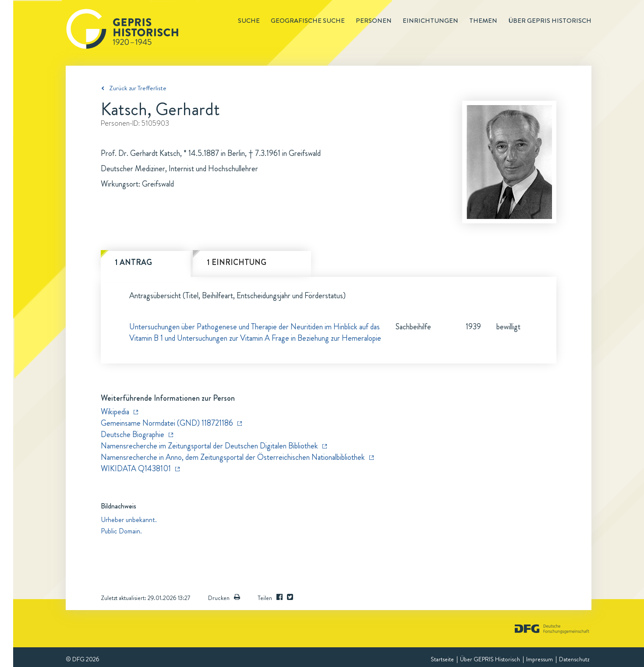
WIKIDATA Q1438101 (136, 469)
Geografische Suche (308, 21)
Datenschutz (574, 659)
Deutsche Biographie (133, 434)
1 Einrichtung (237, 262)
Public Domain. (121, 531)
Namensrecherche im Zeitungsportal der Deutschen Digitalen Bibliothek (209, 446)
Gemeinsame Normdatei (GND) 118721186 (167, 423)
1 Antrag (133, 262)
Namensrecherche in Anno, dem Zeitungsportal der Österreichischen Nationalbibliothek (233, 457)
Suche (249, 21)
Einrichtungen (430, 21)
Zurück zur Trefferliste (138, 88)
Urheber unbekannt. (129, 520)
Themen (483, 21)
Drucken (224, 598)
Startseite (442, 659)
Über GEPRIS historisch (550, 21)
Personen (374, 21)
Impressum (540, 659)
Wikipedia (115, 412)
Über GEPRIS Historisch (490, 659)
